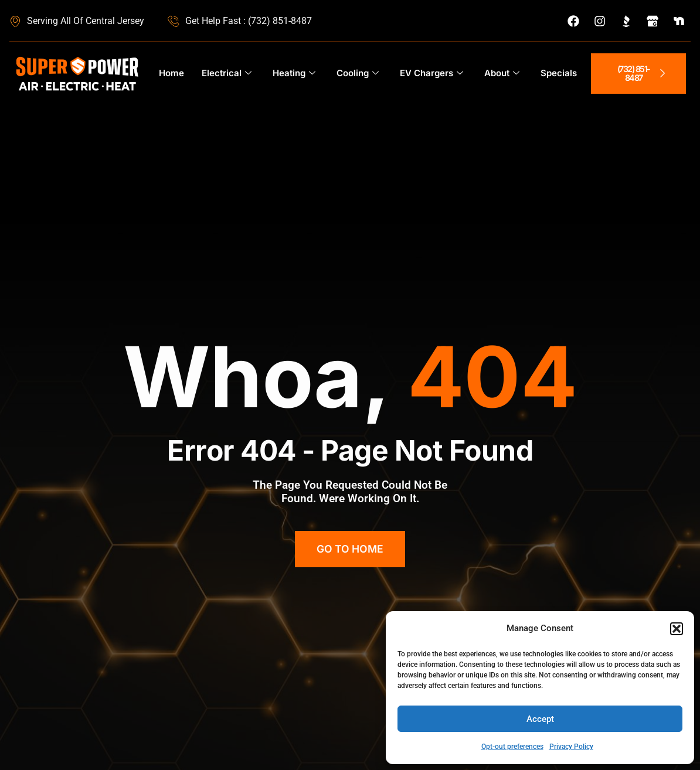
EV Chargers (431, 74)
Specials (559, 73)
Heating (294, 74)
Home (171, 73)
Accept (540, 719)
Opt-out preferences (512, 747)
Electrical (227, 74)
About (502, 74)
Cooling (358, 74)
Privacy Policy (571, 747)
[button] (677, 629)
